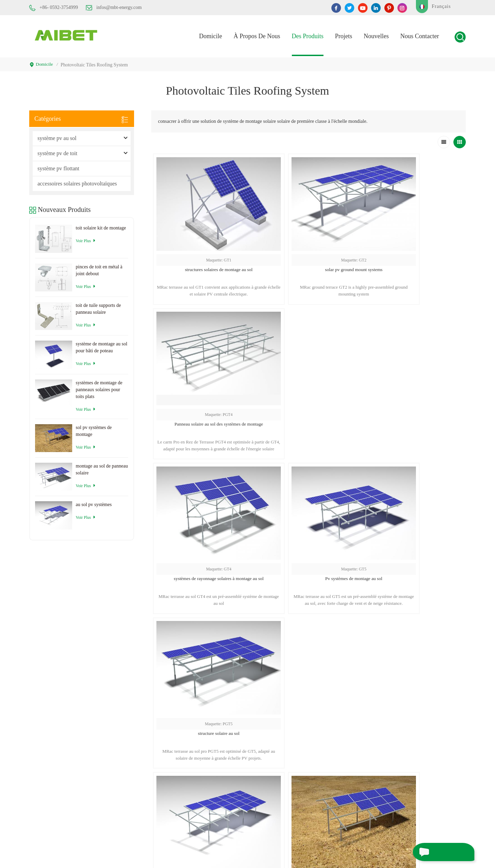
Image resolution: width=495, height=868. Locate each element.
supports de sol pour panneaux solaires (420, 767)
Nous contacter (420, 35)
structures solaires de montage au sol (203, 245)
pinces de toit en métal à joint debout (99, 267)
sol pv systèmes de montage (308, 512)
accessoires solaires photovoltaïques (77, 181)
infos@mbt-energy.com (114, 8)
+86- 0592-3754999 (54, 8)
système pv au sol (57, 136)
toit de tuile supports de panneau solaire (98, 306)
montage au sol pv (400, 812)
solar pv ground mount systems (309, 245)
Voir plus (85, 238)
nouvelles (376, 35)
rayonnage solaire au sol (406, 742)
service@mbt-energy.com (241, 782)
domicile (211, 35)
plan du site (321, 816)
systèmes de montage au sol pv (413, 730)
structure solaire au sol (413, 378)
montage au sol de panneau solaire (102, 467)
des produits (308, 35)
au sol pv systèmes (204, 512)
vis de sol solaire (399, 754)
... (315, 567)
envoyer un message (436, 852)
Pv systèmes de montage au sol (308, 378)
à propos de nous (327, 742)
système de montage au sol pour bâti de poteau (101, 345)
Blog (313, 804)
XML (270, 850)
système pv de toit (57, 151)
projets (344, 35)
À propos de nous (257, 35)
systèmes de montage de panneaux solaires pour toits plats (99, 387)
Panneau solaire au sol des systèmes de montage (413, 245)
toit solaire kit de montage (101, 226)
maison (316, 730)
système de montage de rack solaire (417, 800)
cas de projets (323, 791)
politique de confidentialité (306, 850)
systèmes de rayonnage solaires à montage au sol (204, 378)
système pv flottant (58, 166)
